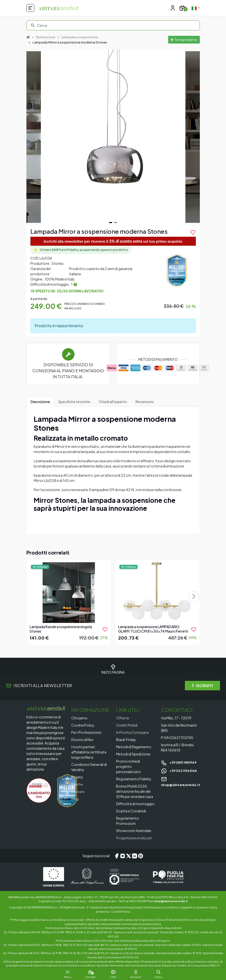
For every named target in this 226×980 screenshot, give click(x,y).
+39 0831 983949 (180, 762)
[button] (163, 972)
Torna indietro (184, 40)
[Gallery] (113, 137)
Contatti (78, 792)
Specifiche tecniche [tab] (74, 402)
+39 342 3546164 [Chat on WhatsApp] (180, 770)
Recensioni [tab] (145, 402)
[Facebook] (117, 856)
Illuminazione (46, 37)
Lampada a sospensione (82, 37)
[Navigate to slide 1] (111, 223)
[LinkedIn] (135, 856)
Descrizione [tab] (40, 402)
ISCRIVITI (202, 685)
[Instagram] (123, 856)
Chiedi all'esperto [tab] (113, 402)
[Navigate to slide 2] (116, 223)
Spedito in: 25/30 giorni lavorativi (69, 291)
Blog (75, 799)
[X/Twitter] (129, 856)
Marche (77, 784)
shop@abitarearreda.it (171, 901)
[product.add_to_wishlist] (193, 232)
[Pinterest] (141, 856)
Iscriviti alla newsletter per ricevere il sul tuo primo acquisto (113, 241)
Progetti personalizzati (135, 838)
